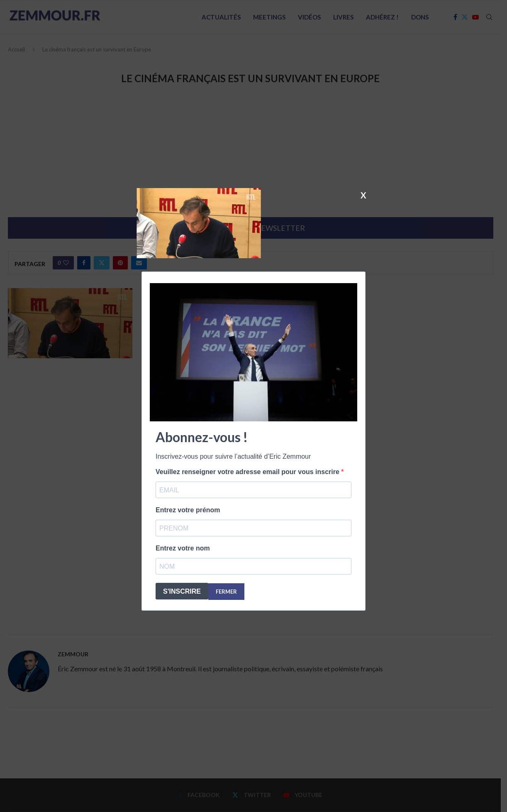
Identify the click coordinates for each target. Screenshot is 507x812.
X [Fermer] (363, 195)
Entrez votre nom (183, 548)
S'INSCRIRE (182, 591)
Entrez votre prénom (188, 510)
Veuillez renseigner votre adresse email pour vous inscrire (248, 472)
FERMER (226, 592)
